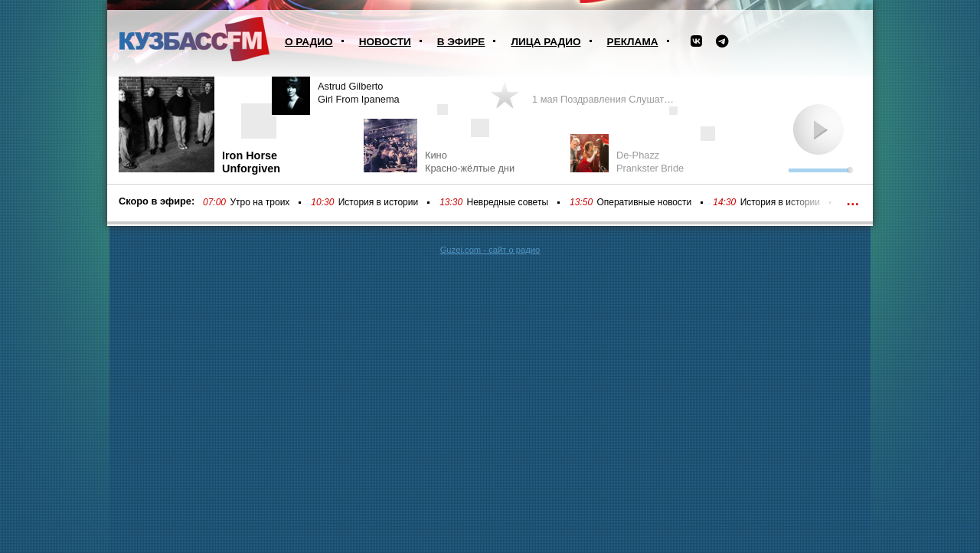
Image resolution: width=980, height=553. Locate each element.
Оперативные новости (644, 202)
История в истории (378, 202)
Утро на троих (260, 202)
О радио (309, 42)
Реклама (633, 42)
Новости (385, 42)
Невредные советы (508, 202)
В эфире (461, 42)
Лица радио (546, 42)
